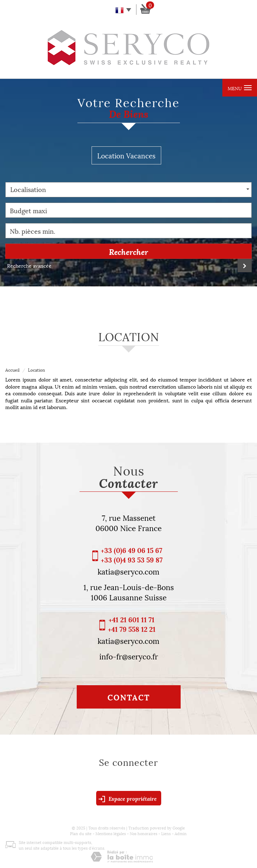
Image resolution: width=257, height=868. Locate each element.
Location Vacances (126, 155)
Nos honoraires (144, 833)
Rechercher (128, 251)
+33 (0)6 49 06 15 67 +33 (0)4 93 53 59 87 (132, 555)
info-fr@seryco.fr (129, 656)
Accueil (12, 370)
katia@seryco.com (128, 571)
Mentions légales (111, 833)
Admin (181, 833)
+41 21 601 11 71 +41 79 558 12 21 (132, 624)
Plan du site (81, 833)
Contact (129, 697)
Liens (166, 833)
